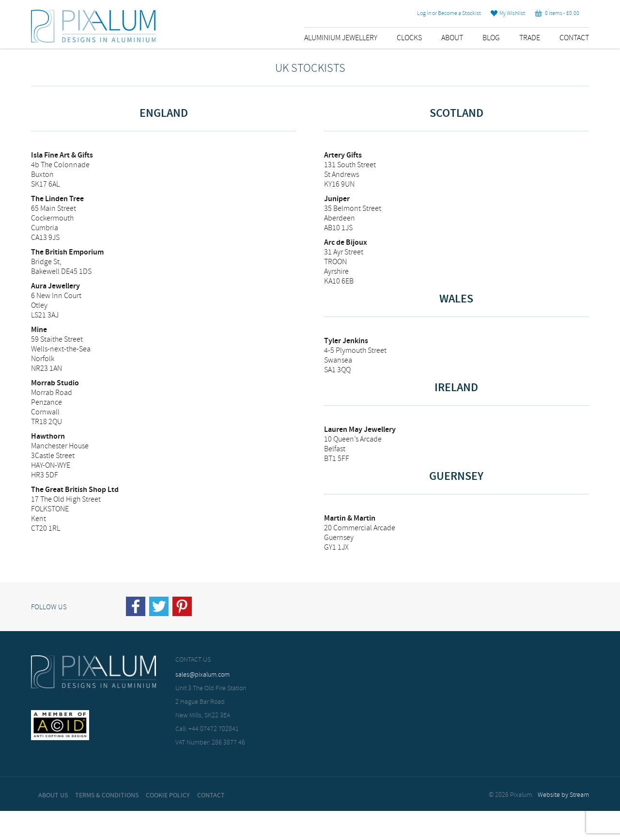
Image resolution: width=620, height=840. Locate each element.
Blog (491, 38)
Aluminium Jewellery (341, 38)
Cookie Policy (168, 795)
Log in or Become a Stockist (449, 14)
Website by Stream (563, 795)
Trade (530, 38)
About (452, 38)
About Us (53, 795)
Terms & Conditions (107, 795)
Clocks (409, 38)
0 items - (557, 14)
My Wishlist (508, 14)
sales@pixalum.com (202, 675)
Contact (574, 38)
